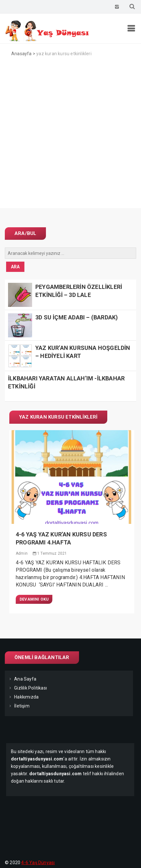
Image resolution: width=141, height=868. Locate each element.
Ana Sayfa (25, 679)
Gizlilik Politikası (31, 688)
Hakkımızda (26, 697)
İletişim (22, 706)
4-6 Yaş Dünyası (38, 863)
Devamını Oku (34, 599)
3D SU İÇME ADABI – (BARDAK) (77, 317)
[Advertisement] (70, 138)
